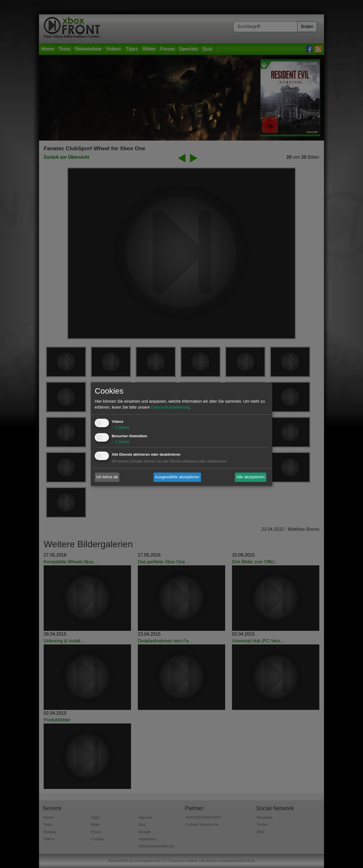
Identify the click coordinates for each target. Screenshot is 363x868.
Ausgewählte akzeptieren (177, 477)
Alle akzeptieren (251, 477)
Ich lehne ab (107, 477)
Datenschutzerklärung (170, 407)
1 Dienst (121, 427)
